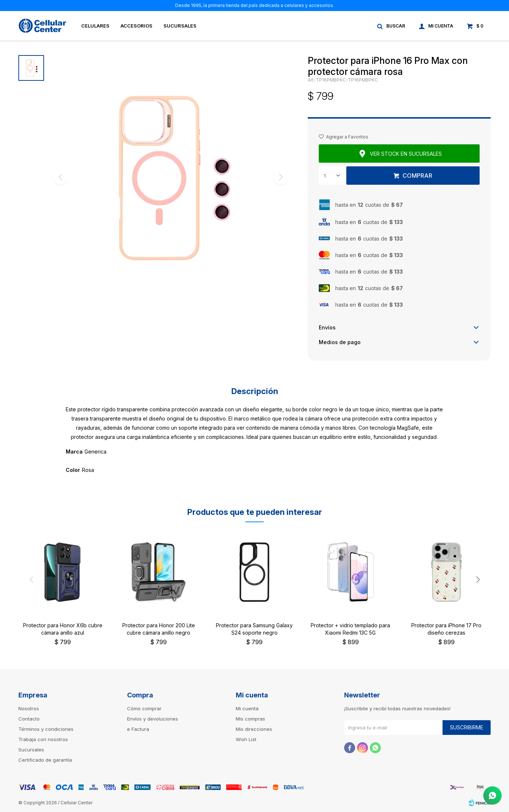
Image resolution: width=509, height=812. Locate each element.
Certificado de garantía (45, 760)
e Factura (138, 729)
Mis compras (250, 719)
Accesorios (136, 26)
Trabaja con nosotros (43, 739)
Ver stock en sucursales (406, 154)
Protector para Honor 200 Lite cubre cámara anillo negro (159, 629)
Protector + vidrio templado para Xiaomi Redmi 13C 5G (350, 629)
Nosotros (29, 708)
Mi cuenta (247, 708)
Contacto (29, 719)
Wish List (246, 739)
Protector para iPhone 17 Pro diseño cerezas (446, 629)
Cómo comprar (144, 708)
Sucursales (180, 26)
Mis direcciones (254, 729)
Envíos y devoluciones (153, 719)
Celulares (95, 26)
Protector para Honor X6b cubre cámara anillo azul (63, 629)
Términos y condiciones (46, 729)
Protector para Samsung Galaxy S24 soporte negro (254, 629)
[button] (478, 580)
